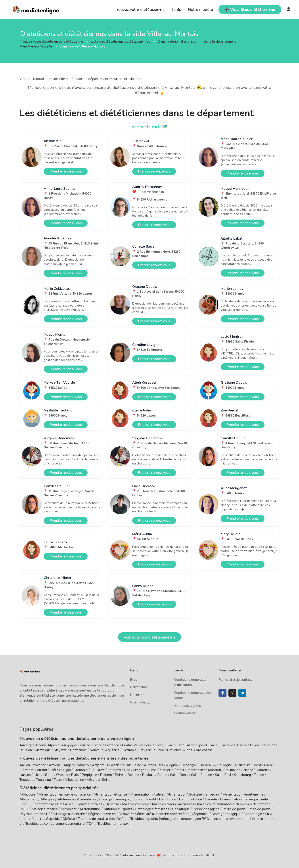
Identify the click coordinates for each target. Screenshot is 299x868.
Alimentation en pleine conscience (65, 794)
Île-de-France (260, 745)
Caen (268, 765)
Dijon (67, 770)
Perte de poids (234, 809)
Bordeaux (207, 765)
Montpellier (196, 770)
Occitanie (129, 750)
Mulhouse (233, 770)
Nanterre (263, 770)
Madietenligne (130, 855)
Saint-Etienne (202, 775)
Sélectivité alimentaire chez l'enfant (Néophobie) (172, 814)
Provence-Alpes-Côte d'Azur (189, 750)
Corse (159, 745)
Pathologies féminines (152, 809)
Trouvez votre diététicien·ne (140, 9)
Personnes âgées (206, 809)
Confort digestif (144, 799)
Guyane (212, 745)
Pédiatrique (181, 809)
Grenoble (81, 770)
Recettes (137, 695)
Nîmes (48, 775)
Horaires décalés (89, 804)
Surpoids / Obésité (61, 819)
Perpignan (89, 775)
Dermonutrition (191, 799)
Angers (69, 765)
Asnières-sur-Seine (126, 765)
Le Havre (98, 770)
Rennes (133, 775)
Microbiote (69, 809)
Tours (58, 780)
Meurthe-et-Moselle (125, 79)
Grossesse (65, 804)
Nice (37, 775)
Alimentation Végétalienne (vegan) (193, 794)
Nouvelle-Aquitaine (105, 750)
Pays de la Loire (152, 750)
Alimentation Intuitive (147, 794)
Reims (120, 775)
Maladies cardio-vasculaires (173, 804)
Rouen (162, 775)
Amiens (55, 765)
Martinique (43, 750)
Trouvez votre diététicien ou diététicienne (52, 41)
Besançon (189, 765)
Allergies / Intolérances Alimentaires (68, 799)
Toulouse (26, 780)
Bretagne (112, 745)
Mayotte (60, 750)
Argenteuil (100, 765)
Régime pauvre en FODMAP (110, 814)
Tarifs (176, 9)
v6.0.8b (210, 855)
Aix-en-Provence (33, 765)
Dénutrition (168, 799)
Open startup (140, 702)
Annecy (83, 765)
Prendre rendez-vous (66, 171)
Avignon (172, 765)
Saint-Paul (223, 775)
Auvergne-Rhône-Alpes (38, 745)
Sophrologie (253, 814)
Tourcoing (44, 780)
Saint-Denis (179, 775)
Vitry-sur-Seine (99, 780)
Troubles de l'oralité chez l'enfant (103, 819)
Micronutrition (90, 809)
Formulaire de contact (235, 680)
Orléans (62, 775)
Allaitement (29, 799)
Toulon (259, 775)
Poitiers (106, 775)
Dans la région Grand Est (177, 41)
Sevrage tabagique (226, 814)
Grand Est (174, 745)
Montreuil (215, 770)
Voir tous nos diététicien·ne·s (149, 637)
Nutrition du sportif (118, 809)
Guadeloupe (194, 745)
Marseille (167, 770)
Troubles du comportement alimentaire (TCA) (60, 824)
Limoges (140, 770)
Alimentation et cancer (111, 794)
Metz (180, 770)
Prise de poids (259, 809)
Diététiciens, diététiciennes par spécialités (59, 788)
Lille (127, 770)
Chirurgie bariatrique (114, 799)
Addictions (28, 794)
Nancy (248, 770)
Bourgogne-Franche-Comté (81, 745)
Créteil (55, 770)
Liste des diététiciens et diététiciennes (121, 41)
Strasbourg (242, 775)
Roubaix (148, 775)
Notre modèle (200, 9)
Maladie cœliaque (136, 804)
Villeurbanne (75, 780)
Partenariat (139, 687)
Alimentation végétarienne (243, 794)
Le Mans (114, 770)
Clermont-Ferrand (33, 770)
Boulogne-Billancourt (233, 765)
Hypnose (112, 804)
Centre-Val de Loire (137, 745)
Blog (134, 680)
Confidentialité (185, 713)
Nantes (25, 775)
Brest (257, 765)
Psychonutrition (31, 814)
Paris (75, 775)
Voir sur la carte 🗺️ (150, 127)
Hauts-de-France (234, 745)
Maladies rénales (45, 809)
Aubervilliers (154, 765)
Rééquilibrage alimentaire (65, 814)
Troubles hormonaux (113, 824)
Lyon (153, 770)
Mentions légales (188, 706)
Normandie (78, 750)
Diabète (211, 799)
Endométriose (43, 804)
